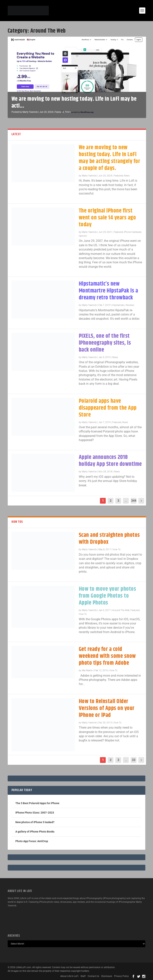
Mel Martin (87, 670)
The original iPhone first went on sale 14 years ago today (107, 218)
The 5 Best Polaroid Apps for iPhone (37, 803)
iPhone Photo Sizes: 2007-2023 (35, 813)
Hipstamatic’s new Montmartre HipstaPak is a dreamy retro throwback (109, 291)
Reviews (130, 305)
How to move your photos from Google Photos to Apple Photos (108, 596)
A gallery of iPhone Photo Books (35, 832)
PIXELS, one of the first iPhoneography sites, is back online (105, 343)
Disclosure (107, 976)
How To (117, 549)
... (126, 501)
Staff (83, 976)
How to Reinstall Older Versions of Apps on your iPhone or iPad (107, 708)
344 (134, 501)
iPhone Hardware (133, 232)
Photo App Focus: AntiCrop (32, 841)
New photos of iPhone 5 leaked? (35, 822)
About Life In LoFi (69, 976)
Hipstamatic (118, 305)
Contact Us (93, 976)
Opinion (83, 236)
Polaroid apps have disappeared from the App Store (108, 408)
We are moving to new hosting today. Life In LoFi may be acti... (74, 103)
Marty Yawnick (30, 112)
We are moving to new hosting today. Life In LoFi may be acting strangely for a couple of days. (110, 158)
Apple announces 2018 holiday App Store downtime (110, 461)
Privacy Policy (121, 976)
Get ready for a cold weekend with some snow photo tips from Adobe (107, 656)
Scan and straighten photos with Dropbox (109, 539)
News (68, 112)
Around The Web (121, 610)
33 (134, 760)
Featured (59, 112)
